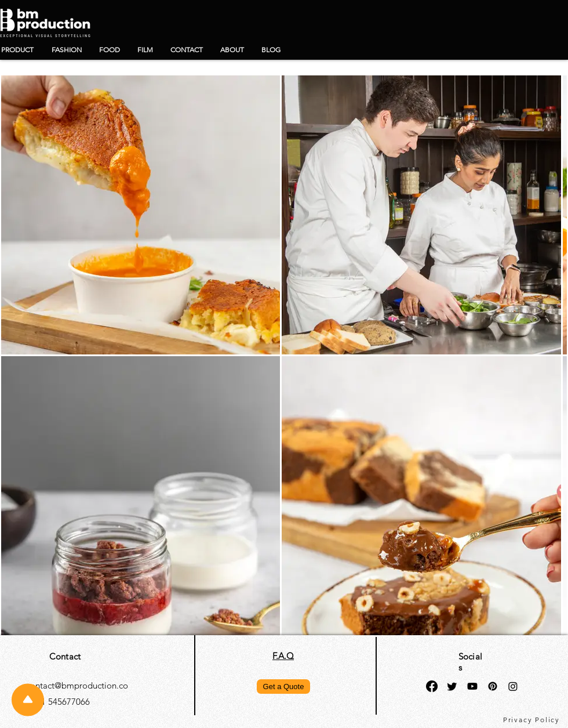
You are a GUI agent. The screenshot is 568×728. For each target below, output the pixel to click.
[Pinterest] (493, 686)
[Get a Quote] (283, 687)
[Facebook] (432, 686)
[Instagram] (513, 686)
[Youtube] (472, 686)
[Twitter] (452, 686)
